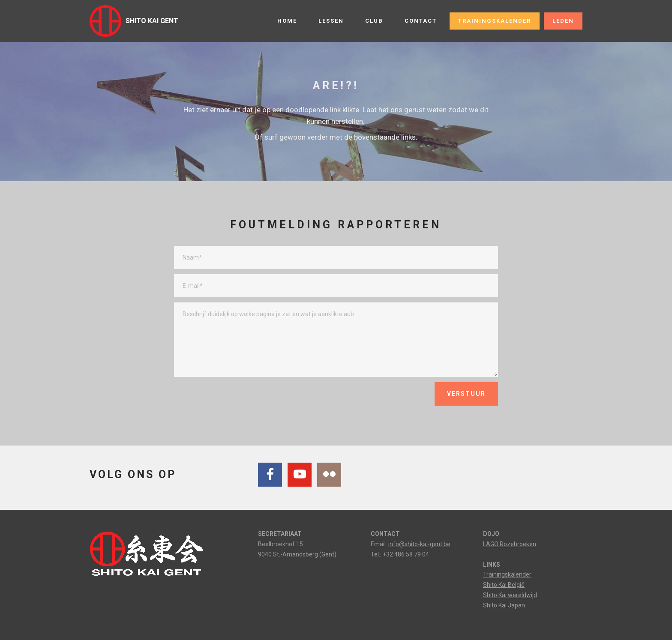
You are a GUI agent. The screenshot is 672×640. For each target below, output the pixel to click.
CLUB (374, 21)
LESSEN (331, 21)
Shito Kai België (504, 585)
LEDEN (563, 21)
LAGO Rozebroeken (510, 544)
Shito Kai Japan (504, 605)
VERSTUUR (466, 394)
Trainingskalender (507, 574)
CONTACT (421, 21)
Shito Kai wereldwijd (510, 595)
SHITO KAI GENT (152, 21)
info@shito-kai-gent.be (419, 544)
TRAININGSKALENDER (495, 21)
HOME (287, 21)
